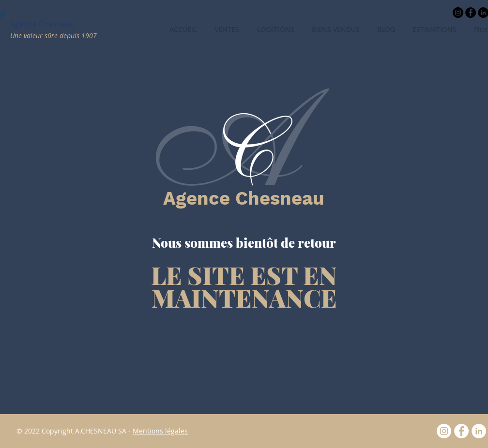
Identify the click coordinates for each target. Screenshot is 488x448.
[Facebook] (461, 431)
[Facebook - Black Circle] (471, 13)
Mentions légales (160, 431)
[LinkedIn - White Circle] (479, 431)
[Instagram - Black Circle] (458, 13)
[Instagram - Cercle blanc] (444, 431)
